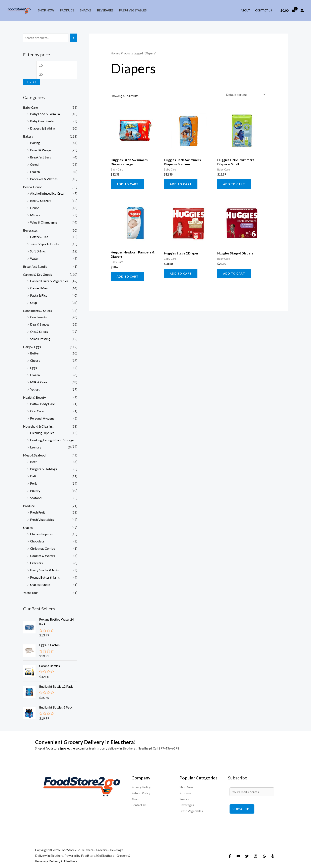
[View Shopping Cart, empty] (287, 10)
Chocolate (37, 541)
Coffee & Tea (39, 237)
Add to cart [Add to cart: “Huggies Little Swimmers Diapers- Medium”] (181, 184)
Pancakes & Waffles (44, 179)
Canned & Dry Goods (38, 274)
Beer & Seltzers (41, 201)
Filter (32, 82)
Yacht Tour (30, 593)
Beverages (105, 10)
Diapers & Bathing (43, 128)
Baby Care (30, 107)
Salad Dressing (40, 339)
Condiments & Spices (38, 311)
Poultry (35, 491)
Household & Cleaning (38, 426)
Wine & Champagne (44, 222)
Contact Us (264, 10)
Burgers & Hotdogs (44, 469)
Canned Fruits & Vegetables (49, 281)
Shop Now (46, 10)
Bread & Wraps (41, 150)
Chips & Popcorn (42, 534)
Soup (34, 303)
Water (34, 258)
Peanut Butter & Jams (45, 577)
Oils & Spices (39, 331)
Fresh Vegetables (133, 10)
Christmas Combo (43, 548)
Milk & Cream (40, 382)
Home (115, 53)
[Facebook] (230, 856)
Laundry (36, 447)
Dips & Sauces (40, 324)
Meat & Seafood (34, 455)
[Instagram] (256, 856)
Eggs (34, 368)
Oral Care (37, 411)
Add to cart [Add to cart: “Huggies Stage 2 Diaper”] (181, 273)
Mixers (35, 215)
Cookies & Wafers (43, 556)
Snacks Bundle (40, 585)
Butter (35, 353)
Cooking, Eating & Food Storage (52, 440)
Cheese (35, 360)
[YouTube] (238, 856)
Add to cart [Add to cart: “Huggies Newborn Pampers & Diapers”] (128, 276)
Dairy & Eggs (32, 347)
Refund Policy (141, 793)
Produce (67, 10)
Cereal (35, 164)
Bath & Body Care (42, 404)
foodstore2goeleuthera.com (65, 748)
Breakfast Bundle (35, 266)
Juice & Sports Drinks (45, 244)
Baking (35, 143)
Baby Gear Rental (42, 121)
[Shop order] (245, 94)
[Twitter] (247, 856)
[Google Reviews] (264, 856)
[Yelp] (273, 856)
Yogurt (35, 389)
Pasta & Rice (39, 295)
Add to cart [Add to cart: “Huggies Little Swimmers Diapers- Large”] (128, 184)
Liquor (35, 208)
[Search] (73, 38)
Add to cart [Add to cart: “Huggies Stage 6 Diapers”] (234, 273)
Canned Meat (39, 288)
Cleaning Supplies (42, 433)
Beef (33, 462)
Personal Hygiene (42, 418)
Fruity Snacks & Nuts (44, 570)
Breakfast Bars (41, 157)
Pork (34, 483)
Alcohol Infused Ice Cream (48, 193)
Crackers (36, 563)
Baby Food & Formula (45, 114)
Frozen (35, 172)
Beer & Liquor (33, 187)
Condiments (38, 317)
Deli (33, 476)
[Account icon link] (302, 10)
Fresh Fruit (38, 512)
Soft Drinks (38, 251)
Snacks (86, 10)
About (245, 10)
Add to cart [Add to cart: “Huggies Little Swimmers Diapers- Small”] (234, 184)
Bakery (28, 136)
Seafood (36, 498)
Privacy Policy (141, 787)
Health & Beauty (34, 397)
